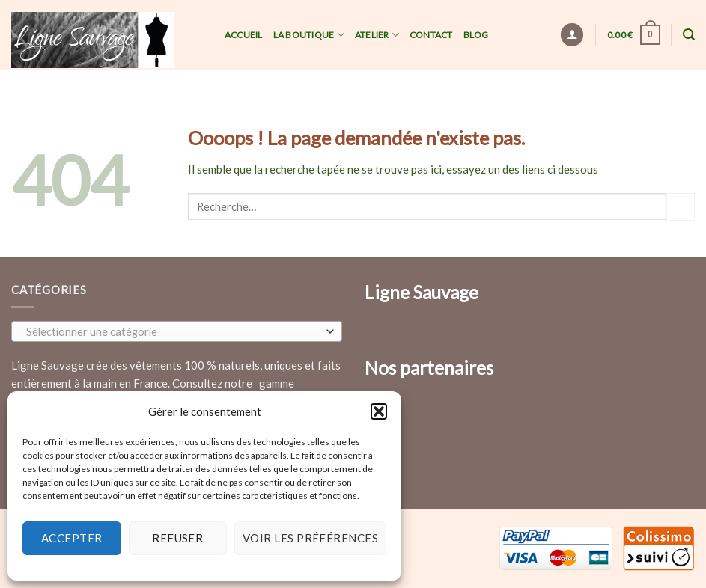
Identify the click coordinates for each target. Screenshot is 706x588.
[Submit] (681, 207)
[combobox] (177, 331)
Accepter (72, 538)
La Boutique (309, 35)
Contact (431, 35)
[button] (379, 411)
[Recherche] (689, 35)
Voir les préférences (310, 538)
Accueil (244, 35)
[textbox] (173, 332)
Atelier (377, 35)
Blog (476, 35)
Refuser (177, 538)
